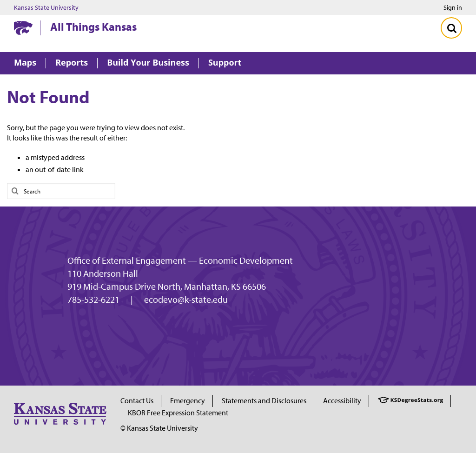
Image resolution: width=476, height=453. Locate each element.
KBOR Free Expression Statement (178, 413)
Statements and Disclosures (264, 400)
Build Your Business (148, 63)
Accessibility (342, 400)
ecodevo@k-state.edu (186, 300)
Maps (25, 63)
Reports (72, 63)
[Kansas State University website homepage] (23, 28)
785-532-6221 (93, 300)
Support (225, 63)
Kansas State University (46, 7)
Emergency (188, 400)
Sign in (453, 7)
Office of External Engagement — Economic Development (180, 260)
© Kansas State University (159, 428)
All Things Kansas (93, 27)
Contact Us (137, 400)
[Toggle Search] (451, 28)
